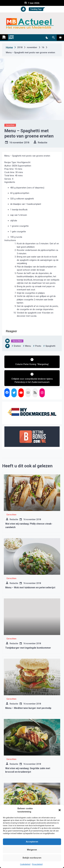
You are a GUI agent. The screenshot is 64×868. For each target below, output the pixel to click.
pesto (38, 346)
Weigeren (32, 850)
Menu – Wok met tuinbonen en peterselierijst (30, 588)
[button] (60, 810)
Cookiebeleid (25, 864)
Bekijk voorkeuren (32, 858)
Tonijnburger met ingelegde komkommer (28, 648)
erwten (17, 346)
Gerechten (10, 125)
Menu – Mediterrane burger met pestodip (28, 708)
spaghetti (50, 346)
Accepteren (32, 842)
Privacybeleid (37, 864)
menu (28, 346)
